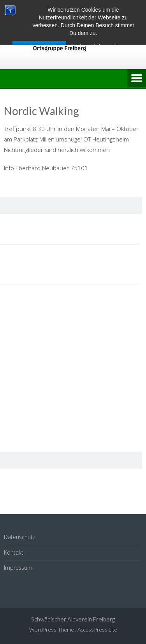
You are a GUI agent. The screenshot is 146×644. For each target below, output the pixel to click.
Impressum (18, 568)
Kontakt (14, 552)
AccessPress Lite (97, 629)
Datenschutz (20, 537)
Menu (137, 79)
